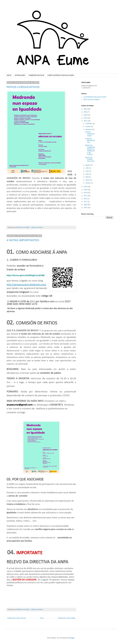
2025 (86, 109)
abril (87, 177)
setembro (89, 129)
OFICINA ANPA (20, 75)
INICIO (9, 75)
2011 (86, 202)
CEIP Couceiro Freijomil (91, 100)
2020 (86, 187)
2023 (86, 115)
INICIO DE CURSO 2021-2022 (90, 160)
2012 (86, 199)
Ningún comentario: (37, 227)
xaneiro (88, 183)
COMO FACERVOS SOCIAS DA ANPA (61, 75)
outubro (88, 127)
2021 (86, 121)
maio (87, 174)
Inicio (42, 618)
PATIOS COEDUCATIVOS (23, 87)
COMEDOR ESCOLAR (36, 75)
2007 (86, 208)
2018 (86, 193)
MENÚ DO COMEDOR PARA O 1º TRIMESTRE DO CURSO (90, 150)
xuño (87, 171)
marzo (88, 180)
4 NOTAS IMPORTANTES (23, 240)
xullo (87, 168)
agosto (88, 165)
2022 (86, 118)
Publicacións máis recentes (16, 618)
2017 (86, 196)
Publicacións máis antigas (67, 618)
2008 (86, 205)
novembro (89, 124)
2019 (86, 190)
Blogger (72, 638)
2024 (86, 112)
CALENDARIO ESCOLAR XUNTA (95, 97)
